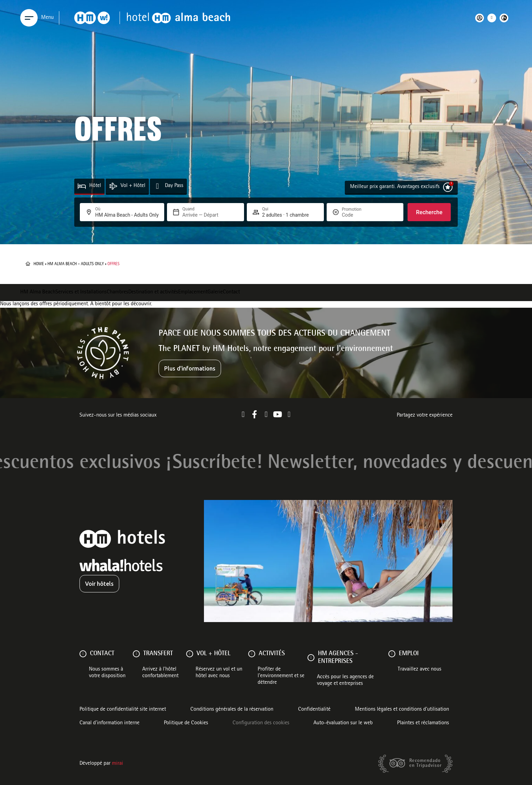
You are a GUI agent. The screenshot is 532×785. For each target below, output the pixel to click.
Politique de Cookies (186, 723)
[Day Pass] (157, 186)
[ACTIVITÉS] (252, 654)
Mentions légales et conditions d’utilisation (402, 710)
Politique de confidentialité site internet (123, 710)
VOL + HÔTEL (214, 654)
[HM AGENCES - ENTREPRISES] (311, 658)
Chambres (117, 292)
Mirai (117, 764)
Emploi (409, 654)
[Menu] (29, 18)
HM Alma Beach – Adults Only (76, 264)
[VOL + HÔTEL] (190, 654)
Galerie (215, 292)
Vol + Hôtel (133, 186)
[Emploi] (392, 654)
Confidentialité (314, 710)
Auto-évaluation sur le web (343, 723)
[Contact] (83, 654)
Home (39, 264)
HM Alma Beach (38, 292)
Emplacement (193, 292)
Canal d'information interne (109, 723)
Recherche (429, 212)
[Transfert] (136, 654)
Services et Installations (81, 292)
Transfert (158, 654)
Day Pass (174, 186)
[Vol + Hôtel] (113, 186)
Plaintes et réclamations (423, 723)
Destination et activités (153, 292)
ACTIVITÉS (272, 654)
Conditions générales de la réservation (232, 710)
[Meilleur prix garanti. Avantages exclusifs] (448, 187)
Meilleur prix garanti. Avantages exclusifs (395, 187)
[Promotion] (359, 215)
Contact (231, 292)
